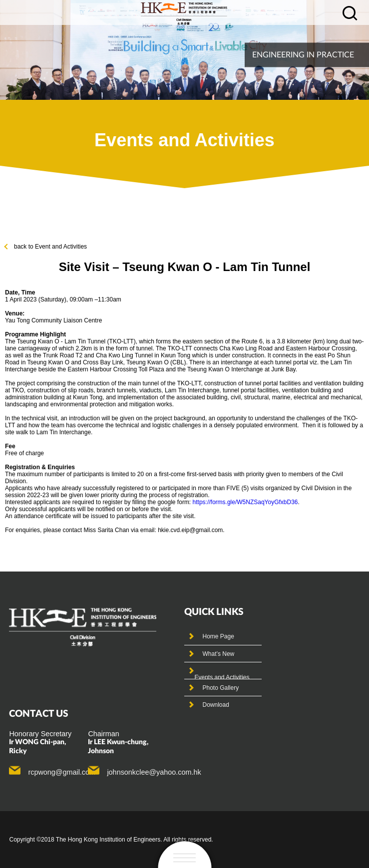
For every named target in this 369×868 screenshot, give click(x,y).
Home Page (218, 636)
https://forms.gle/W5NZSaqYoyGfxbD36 (245, 502)
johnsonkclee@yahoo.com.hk (154, 772)
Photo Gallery (220, 688)
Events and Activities (222, 677)
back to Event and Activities (46, 247)
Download (215, 705)
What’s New (218, 654)
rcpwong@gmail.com (62, 772)
